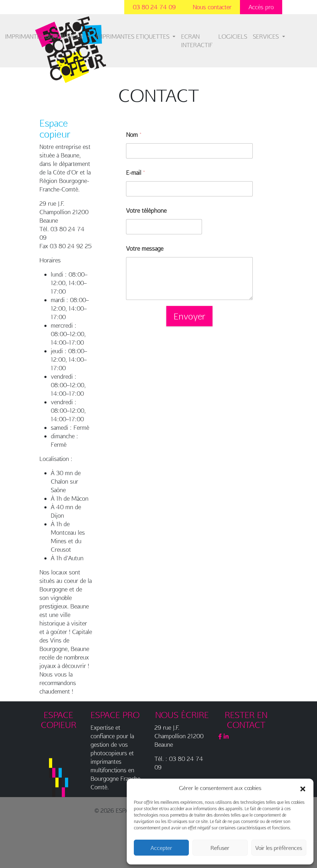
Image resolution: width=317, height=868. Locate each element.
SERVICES (267, 36)
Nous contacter (212, 7)
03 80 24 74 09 (154, 7)
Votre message (145, 248)
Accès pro (261, 7)
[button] (303, 788)
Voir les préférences (279, 848)
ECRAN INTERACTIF (197, 41)
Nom (134, 135)
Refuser (220, 848)
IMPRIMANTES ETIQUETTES (133, 36)
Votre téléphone (146, 210)
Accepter (161, 848)
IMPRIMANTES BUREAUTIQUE (45, 36)
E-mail (135, 173)
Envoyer (189, 316)
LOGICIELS (233, 36)
